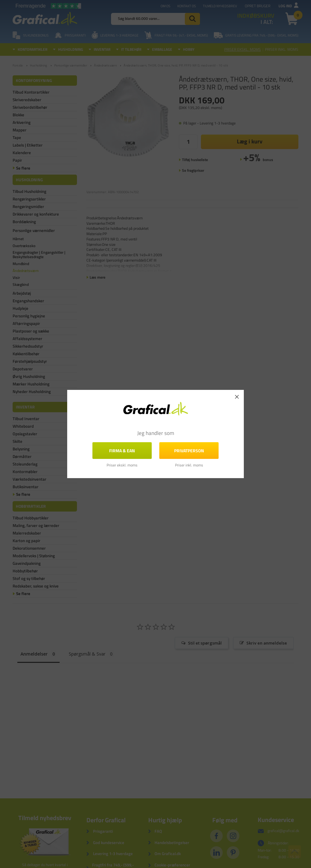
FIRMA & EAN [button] (122, 451)
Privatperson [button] (189, 451)
